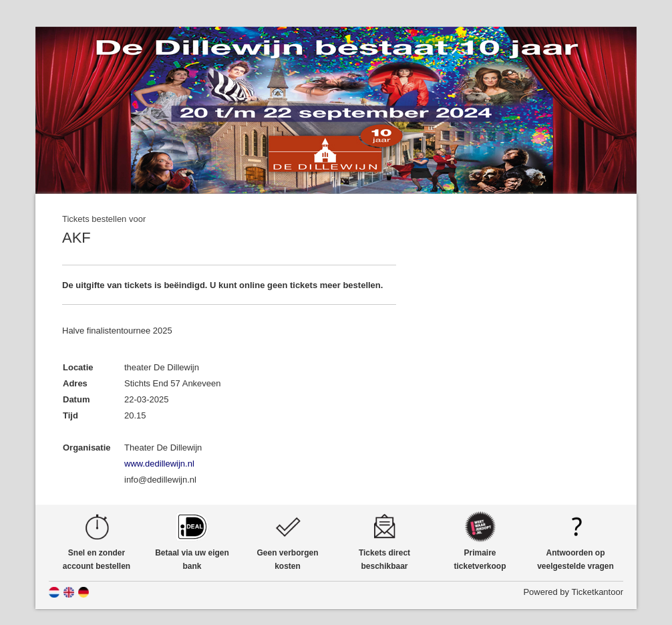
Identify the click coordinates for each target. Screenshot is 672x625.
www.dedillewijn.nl (159, 464)
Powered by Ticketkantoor (573, 592)
